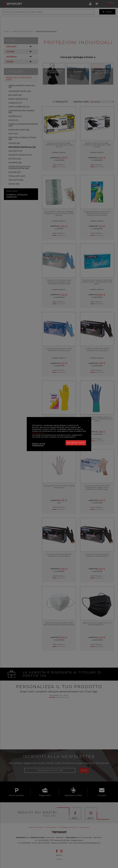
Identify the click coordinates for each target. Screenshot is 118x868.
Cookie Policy (38, 433)
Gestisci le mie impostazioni (39, 445)
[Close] (88, 421)
